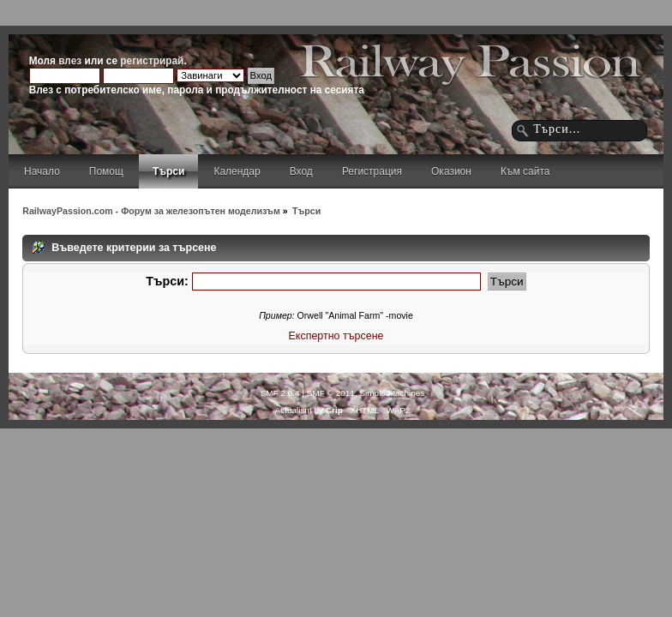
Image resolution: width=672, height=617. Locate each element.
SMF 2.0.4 (280, 393)
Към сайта (525, 171)
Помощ (106, 171)
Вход (301, 171)
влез (70, 61)
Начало (42, 171)
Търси (168, 171)
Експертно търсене (336, 336)
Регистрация (372, 171)
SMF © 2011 (331, 393)
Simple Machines (392, 393)
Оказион (451, 171)
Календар (237, 171)
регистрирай (152, 61)
